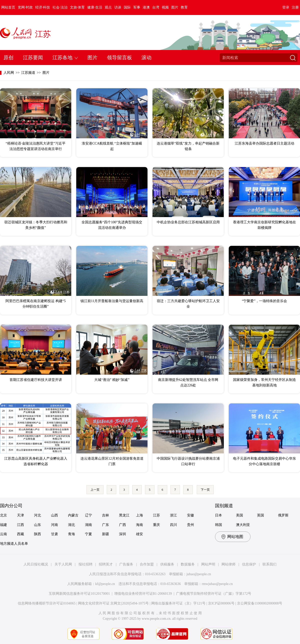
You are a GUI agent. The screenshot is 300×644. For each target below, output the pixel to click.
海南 (139, 525)
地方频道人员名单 (14, 544)
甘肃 (54, 534)
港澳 (146, 7)
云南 (3, 534)
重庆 (156, 525)
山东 (37, 525)
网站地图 (235, 537)
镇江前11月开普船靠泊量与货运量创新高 (112, 301)
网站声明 (208, 564)
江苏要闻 (33, 58)
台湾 (156, 7)
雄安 (139, 534)
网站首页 (8, 7)
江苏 (43, 34)
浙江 (173, 515)
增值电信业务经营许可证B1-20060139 (143, 594)
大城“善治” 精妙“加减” (112, 380)
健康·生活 (95, 7)
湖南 (88, 525)
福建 (3, 525)
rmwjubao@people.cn (217, 584)
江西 (20, 525)
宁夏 (88, 534)
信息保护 (249, 564)
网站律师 (228, 564)
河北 (37, 515)
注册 (295, 7)
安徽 (190, 515)
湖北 (71, 525)
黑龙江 (124, 515)
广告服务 (126, 564)
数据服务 (188, 564)
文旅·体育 (77, 7)
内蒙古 (73, 515)
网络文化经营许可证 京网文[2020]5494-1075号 (113, 603)
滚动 (146, 58)
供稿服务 (167, 564)
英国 (260, 515)
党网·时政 (25, 7)
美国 (239, 515)
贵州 (190, 525)
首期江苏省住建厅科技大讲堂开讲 (36, 380)
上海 (139, 515)
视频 (165, 7)
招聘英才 (106, 564)
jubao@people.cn (199, 574)
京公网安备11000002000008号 (260, 603)
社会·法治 (60, 7)
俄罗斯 (283, 515)
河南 (54, 525)
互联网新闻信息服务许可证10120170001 (79, 594)
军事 (137, 7)
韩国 (218, 525)
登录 (286, 7)
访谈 (118, 7)
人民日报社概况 (36, 564)
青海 (71, 534)
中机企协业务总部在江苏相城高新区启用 (188, 222)
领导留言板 (119, 58)
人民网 (9, 73)
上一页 (95, 490)
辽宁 (88, 515)
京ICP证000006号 (221, 603)
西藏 (20, 534)
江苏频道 (28, 73)
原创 (8, 58)
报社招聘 (85, 564)
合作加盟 (147, 564)
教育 (184, 7)
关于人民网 (63, 564)
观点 (108, 7)
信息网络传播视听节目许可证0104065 (47, 603)
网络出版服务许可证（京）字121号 (178, 603)
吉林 (105, 515)
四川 (173, 525)
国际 (127, 7)
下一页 (205, 490)
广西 (122, 525)
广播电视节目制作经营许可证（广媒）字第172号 (214, 594)
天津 (20, 515)
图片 (175, 7)
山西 (54, 515)
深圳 (122, 534)
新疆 (105, 534)
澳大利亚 (243, 525)
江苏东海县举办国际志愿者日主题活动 (264, 143)
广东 (105, 525)
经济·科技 (43, 7)
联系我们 (269, 564)
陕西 (37, 534)
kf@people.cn (105, 584)
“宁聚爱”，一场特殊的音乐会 (264, 301)
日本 (218, 515)
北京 (3, 515)
